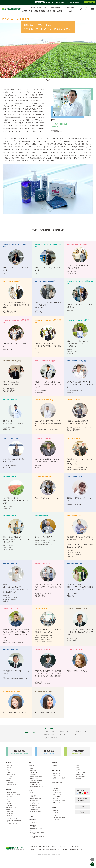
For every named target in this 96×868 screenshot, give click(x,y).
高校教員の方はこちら (55, 8)
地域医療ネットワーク (35, 801)
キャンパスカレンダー (82, 732)
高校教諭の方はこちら (81, 774)
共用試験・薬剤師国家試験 (36, 776)
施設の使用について (12, 785)
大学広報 (9, 781)
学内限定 (82, 812)
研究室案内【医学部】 (35, 807)
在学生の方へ (50, 2)
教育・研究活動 (56, 774)
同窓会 (77, 768)
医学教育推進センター (35, 803)
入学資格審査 (10, 814)
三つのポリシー (11, 778)
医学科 (31, 793)
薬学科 (31, 768)
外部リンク (78, 778)
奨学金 (8, 810)
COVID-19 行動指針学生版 (36, 811)
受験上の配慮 (10, 816)
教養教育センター (57, 776)
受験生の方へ (40, 2)
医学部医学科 (10, 797)
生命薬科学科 (33, 770)
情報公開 (9, 772)
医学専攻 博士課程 (34, 822)
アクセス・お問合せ (42, 8)
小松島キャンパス (49, 732)
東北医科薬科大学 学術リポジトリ (82, 800)
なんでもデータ (64, 734)
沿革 (8, 770)
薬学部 (32, 766)
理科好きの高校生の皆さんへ (37, 786)
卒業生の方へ (60, 2)
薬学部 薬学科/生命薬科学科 (13, 795)
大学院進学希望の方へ (69, 8)
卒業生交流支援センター (36, 809)
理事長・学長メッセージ (13, 766)
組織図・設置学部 (11, 774)
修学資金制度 (10, 812)
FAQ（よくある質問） (12, 818)
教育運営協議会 (34, 805)
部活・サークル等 (49, 734)
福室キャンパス (64, 732)
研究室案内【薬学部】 (35, 784)
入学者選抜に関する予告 (13, 824)
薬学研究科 (10, 799)
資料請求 (32, 8)
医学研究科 (10, 801)
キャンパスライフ (57, 786)
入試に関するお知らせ (12, 793)
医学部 (32, 790)
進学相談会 (10, 805)
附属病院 (42, 11)
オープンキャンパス (12, 803)
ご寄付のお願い (90, 2)
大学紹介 (9, 768)
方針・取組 (10, 776)
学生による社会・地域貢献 (59, 801)
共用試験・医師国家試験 (36, 799)
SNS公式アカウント (82, 790)
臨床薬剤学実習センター (36, 782)
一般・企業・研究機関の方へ (74, 2)
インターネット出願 (12, 807)
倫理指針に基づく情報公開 (59, 778)
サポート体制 (79, 734)
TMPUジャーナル (65, 737)
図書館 (77, 766)
